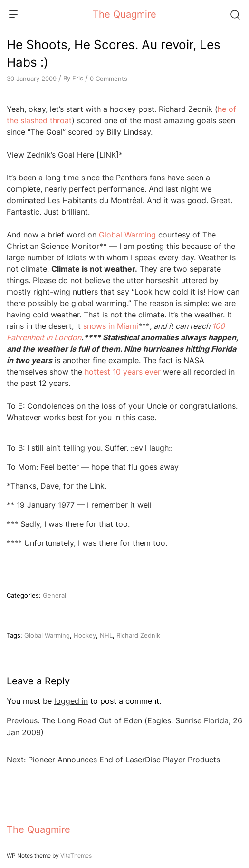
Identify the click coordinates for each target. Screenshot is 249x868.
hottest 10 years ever (123, 372)
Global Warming (127, 235)
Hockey (85, 635)
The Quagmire (124, 14)
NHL (106, 635)
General (54, 595)
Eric (78, 78)
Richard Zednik (138, 635)
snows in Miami (111, 326)
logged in (71, 701)
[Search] (235, 14)
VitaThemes (76, 855)
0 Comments (109, 79)
